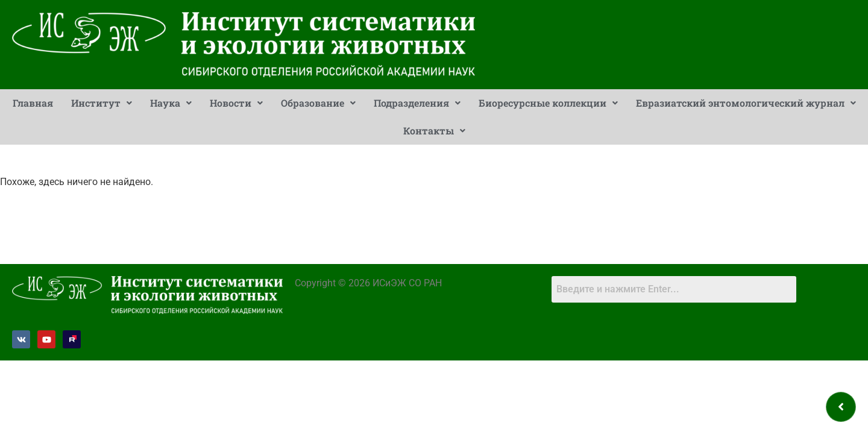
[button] (102, 103)
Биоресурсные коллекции (548, 103)
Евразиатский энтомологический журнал (746, 103)
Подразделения (417, 103)
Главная (33, 103)
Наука (171, 103)
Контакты (434, 131)
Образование (318, 103)
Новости (236, 103)
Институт (102, 103)
